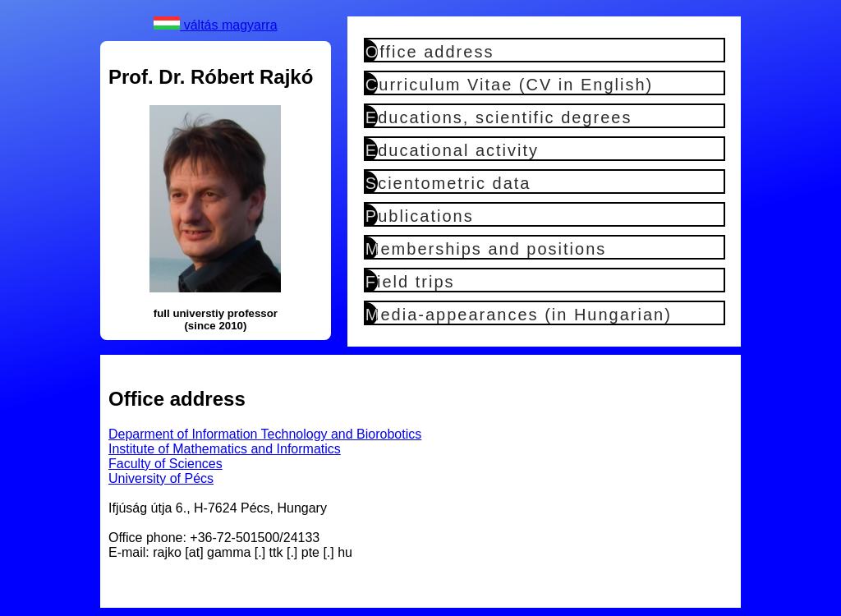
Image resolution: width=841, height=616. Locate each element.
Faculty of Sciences (165, 464)
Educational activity (452, 150)
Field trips (410, 282)
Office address (430, 52)
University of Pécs (161, 478)
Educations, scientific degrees (499, 117)
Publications (420, 216)
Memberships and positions (486, 249)
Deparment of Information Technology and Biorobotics (265, 434)
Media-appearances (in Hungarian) (519, 315)
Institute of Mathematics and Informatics (225, 449)
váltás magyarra (215, 25)
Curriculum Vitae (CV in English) (509, 85)
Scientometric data (448, 183)
